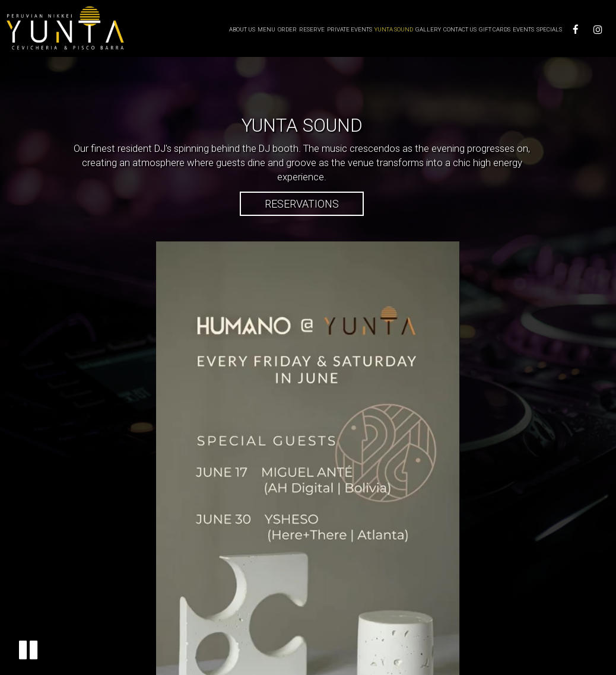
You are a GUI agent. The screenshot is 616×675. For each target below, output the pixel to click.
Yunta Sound (394, 29)
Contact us (460, 29)
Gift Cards (495, 29)
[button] (28, 650)
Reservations (289, 206)
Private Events (350, 29)
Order (287, 29)
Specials (549, 29)
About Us (242, 29)
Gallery (428, 29)
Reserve (312, 29)
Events (523, 29)
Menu (266, 29)
